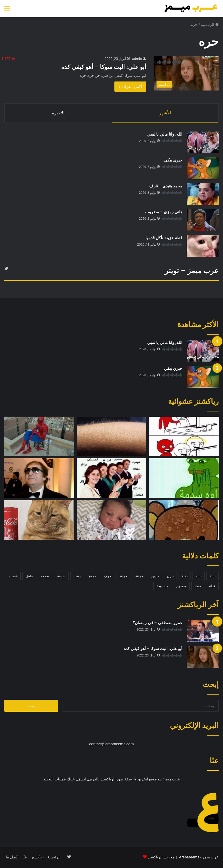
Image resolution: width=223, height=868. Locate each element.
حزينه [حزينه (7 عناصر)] (123, 576)
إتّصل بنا (12, 857)
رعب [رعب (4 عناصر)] (77, 576)
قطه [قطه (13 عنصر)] (198, 586)
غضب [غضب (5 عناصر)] (13, 576)
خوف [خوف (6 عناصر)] (108, 576)
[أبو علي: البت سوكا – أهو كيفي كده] (186, 73)
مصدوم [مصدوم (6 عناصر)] (181, 586)
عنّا (25, 857)
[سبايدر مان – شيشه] (39, 436)
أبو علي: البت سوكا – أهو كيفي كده (104, 67)
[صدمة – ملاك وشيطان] (184, 436)
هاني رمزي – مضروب (164, 212)
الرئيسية (210, 25)
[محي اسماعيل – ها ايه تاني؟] (39, 478)
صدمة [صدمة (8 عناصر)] (61, 576)
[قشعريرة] (112, 436)
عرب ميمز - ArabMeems (199, 857)
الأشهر (165, 113)
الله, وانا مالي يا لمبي (165, 134)
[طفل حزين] (112, 520)
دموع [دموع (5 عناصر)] (92, 576)
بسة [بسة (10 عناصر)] (213, 576)
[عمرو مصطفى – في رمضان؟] (203, 631)
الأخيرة (58, 113)
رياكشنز (37, 857)
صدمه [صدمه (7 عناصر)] (45, 576)
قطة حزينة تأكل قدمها (164, 238)
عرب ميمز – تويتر (192, 271)
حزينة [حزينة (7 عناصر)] (139, 576)
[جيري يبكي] (203, 168)
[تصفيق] (112, 478)
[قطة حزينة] (39, 520)
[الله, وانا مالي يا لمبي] (203, 142)
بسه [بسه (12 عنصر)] (199, 576)
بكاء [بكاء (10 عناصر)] (185, 576)
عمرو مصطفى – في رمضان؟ (158, 623)
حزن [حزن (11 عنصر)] (170, 576)
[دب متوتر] (184, 520)
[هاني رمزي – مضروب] (203, 220)
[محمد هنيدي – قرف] (203, 194)
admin (137, 59)
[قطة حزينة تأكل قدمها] (203, 246)
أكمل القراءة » (130, 87)
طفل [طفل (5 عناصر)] (29, 576)
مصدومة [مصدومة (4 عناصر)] (162, 586)
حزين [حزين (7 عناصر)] (155, 576)
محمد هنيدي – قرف (166, 186)
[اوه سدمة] (184, 478)
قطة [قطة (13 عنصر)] (212, 586)
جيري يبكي (173, 160)
